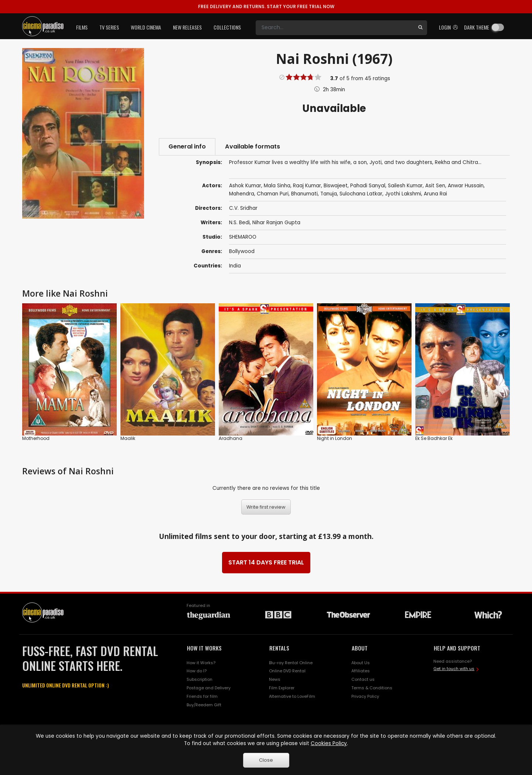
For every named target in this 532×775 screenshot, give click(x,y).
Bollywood (242, 251)
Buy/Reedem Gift (204, 705)
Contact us (363, 679)
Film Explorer (282, 688)
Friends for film (202, 696)
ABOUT (360, 648)
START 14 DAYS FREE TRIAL (266, 562)
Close (266, 760)
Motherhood (36, 438)
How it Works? (201, 663)
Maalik (128, 438)
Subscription (199, 679)
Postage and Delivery (209, 688)
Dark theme (477, 27)
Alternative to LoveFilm (292, 696)
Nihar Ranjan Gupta (276, 223)
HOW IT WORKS (204, 648)
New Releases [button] (187, 27)
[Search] (335, 28)
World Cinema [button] (146, 27)
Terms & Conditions (372, 688)
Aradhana (231, 438)
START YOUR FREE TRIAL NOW (266, 6)
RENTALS (279, 648)
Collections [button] (227, 27)
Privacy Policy (365, 696)
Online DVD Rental (287, 671)
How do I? (197, 671)
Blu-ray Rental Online (291, 663)
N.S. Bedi (239, 223)
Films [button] (82, 27)
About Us (361, 663)
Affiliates (361, 671)
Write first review (266, 507)
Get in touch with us (454, 669)
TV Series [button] (109, 27)
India (235, 266)
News (275, 679)
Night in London (335, 438)
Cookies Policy (329, 743)
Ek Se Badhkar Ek (434, 438)
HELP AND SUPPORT (457, 648)
